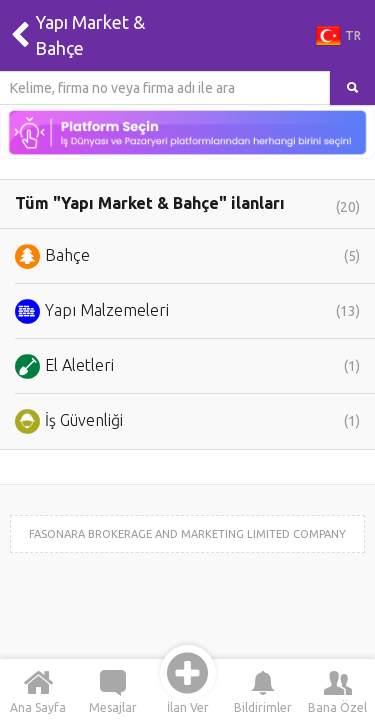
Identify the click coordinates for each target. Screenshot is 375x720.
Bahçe (187, 256)
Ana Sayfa (38, 690)
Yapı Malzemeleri (187, 311)
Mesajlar (113, 690)
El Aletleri (187, 366)
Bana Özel (337, 690)
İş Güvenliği (187, 421)
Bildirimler (263, 690)
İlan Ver (188, 690)
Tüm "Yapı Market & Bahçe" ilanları (187, 204)
